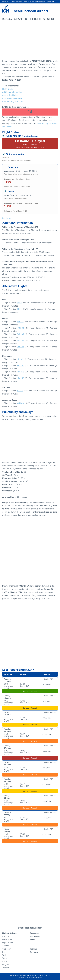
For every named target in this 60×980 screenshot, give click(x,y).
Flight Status (8, 89)
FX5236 (20, 340)
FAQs (32, 939)
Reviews (34, 952)
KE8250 (20, 366)
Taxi (4, 955)
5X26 (19, 303)
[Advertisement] (30, 41)
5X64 (19, 309)
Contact (41, 975)
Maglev (5, 965)
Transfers (6, 968)
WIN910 (20, 403)
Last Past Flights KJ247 (13, 101)
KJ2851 (20, 391)
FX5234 (20, 328)
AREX (5, 961)
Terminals (35, 933)
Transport (7, 949)
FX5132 (20, 322)
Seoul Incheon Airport (31, 11)
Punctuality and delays (12, 98)
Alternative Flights (10, 95)
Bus (4, 952)
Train (4, 958)
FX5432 (20, 347)
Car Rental (35, 936)
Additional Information (12, 92)
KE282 (20, 359)
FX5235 (20, 334)
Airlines (5, 946)
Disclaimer (33, 975)
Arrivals (6, 936)
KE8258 (20, 378)
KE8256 (20, 372)
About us (47, 975)
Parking (33, 949)
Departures (7, 939)
